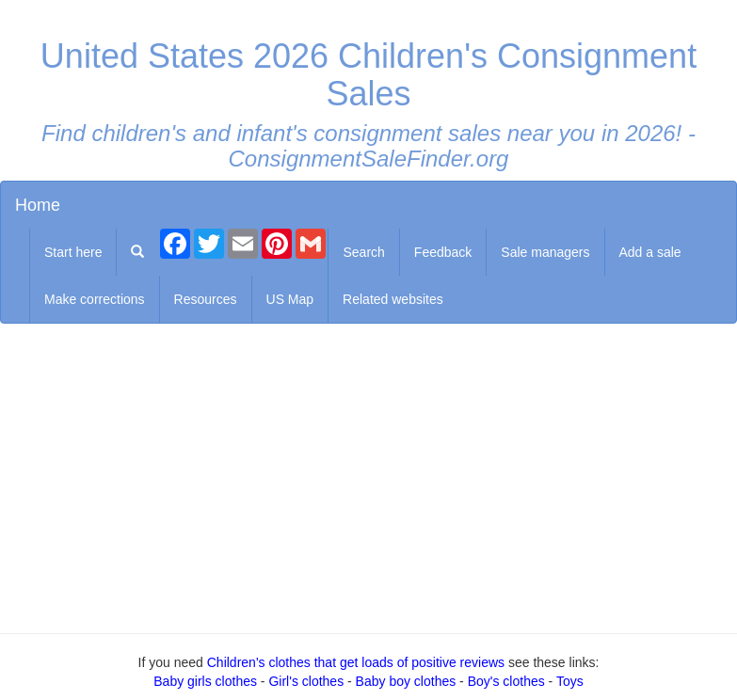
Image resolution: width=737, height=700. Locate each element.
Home (38, 205)
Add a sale (650, 252)
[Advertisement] (369, 474)
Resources (206, 299)
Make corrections (95, 299)
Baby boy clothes (406, 681)
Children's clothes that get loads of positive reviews (356, 662)
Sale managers (545, 252)
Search (363, 252)
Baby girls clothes (205, 681)
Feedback (443, 252)
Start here (73, 252)
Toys (570, 681)
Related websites (393, 299)
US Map (290, 299)
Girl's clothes (306, 681)
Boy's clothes (506, 681)
